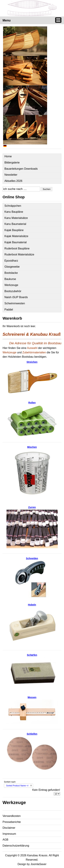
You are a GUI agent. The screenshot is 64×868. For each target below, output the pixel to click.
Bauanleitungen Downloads (21, 169)
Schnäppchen (13, 206)
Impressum (9, 834)
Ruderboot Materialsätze (19, 254)
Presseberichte (12, 822)
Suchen (47, 189)
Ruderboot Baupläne (17, 248)
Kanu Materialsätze (16, 218)
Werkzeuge (11, 285)
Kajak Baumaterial (16, 242)
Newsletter (11, 175)
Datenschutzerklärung (16, 846)
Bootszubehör (13, 291)
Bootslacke (11, 273)
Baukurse (10, 279)
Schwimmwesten (15, 303)
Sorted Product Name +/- (17, 786)
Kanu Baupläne (14, 212)
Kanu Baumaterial (15, 224)
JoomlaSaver (38, 864)
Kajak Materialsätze (16, 236)
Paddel (9, 310)
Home (8, 156)
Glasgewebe (12, 267)
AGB (5, 840)
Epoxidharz (11, 261)
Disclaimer (9, 828)
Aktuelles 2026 (13, 181)
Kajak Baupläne (14, 230)
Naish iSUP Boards (16, 297)
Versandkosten (12, 816)
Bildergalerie (12, 163)
